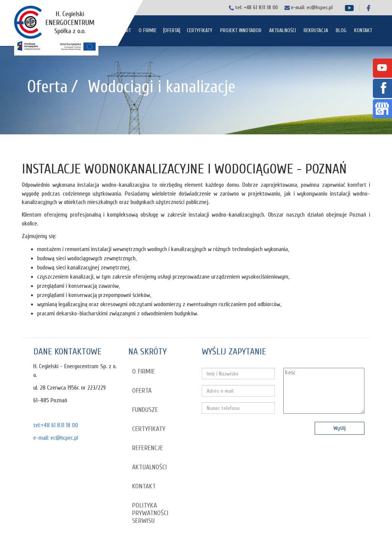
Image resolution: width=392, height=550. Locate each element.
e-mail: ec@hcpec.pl (56, 438)
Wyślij (340, 428)
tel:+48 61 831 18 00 (56, 425)
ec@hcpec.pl (320, 7)
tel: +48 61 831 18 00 (257, 7)
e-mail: (299, 7)
